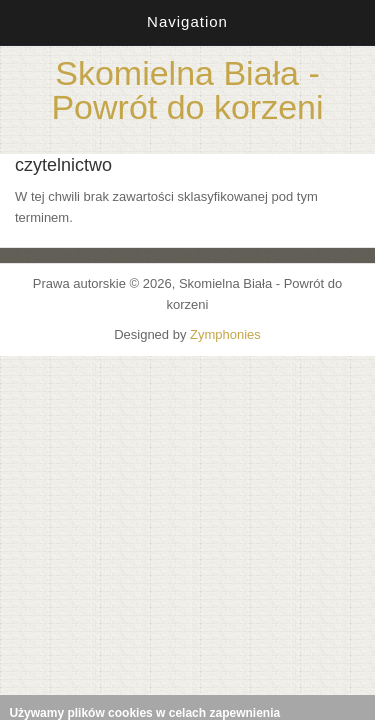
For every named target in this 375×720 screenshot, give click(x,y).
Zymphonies (225, 334)
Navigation (187, 21)
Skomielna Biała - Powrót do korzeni (187, 90)
